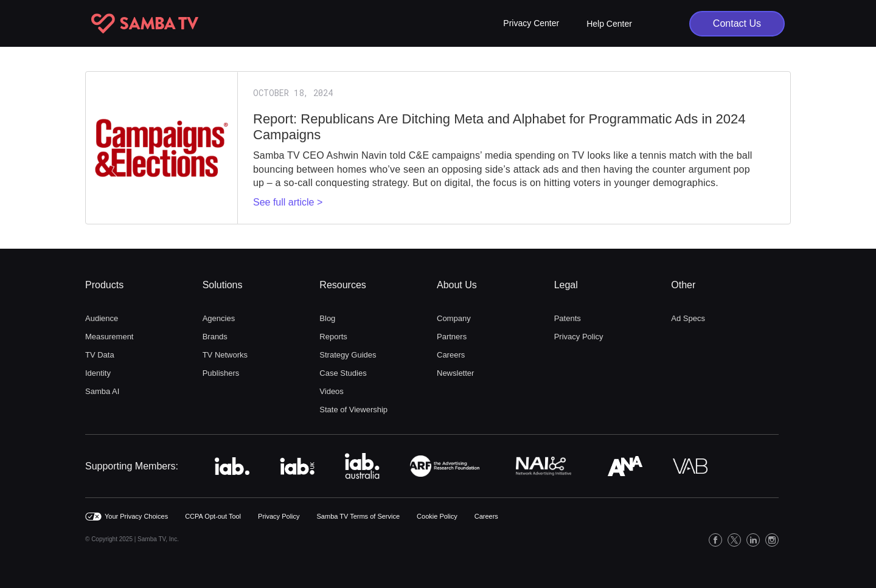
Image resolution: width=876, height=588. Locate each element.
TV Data (100, 355)
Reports (333, 337)
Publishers (221, 373)
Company (454, 318)
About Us (457, 285)
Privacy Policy (579, 337)
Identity (98, 373)
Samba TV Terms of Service (359, 516)
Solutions (223, 285)
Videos (332, 391)
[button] (531, 23)
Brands (215, 337)
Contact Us (737, 23)
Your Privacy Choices (136, 516)
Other (683, 285)
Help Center (609, 24)
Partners (452, 337)
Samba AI (102, 391)
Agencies (219, 318)
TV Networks (225, 355)
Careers (451, 355)
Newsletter (455, 373)
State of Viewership (353, 410)
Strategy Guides (348, 355)
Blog (327, 318)
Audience (102, 318)
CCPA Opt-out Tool (213, 516)
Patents (568, 318)
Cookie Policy (437, 516)
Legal (566, 285)
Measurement (109, 337)
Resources (342, 285)
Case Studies (343, 373)
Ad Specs (688, 318)
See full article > (288, 202)
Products (104, 285)
